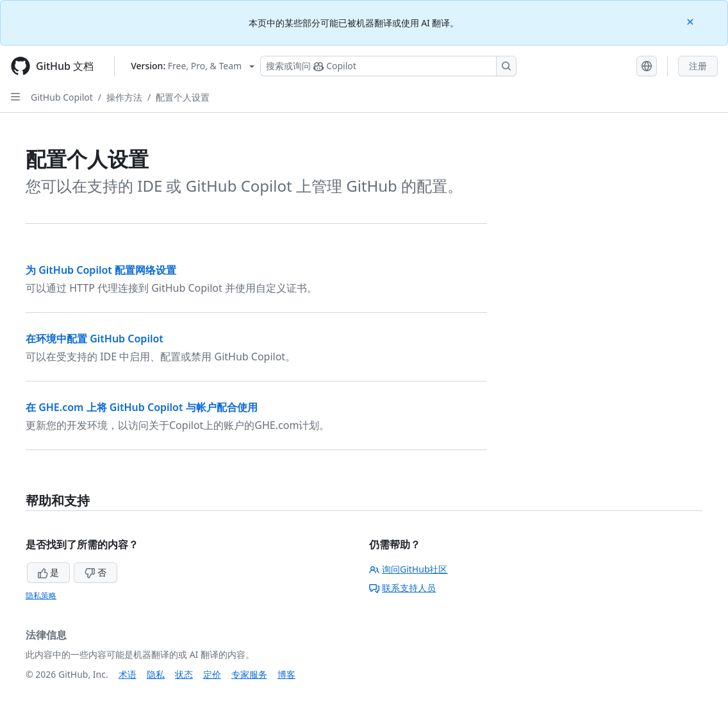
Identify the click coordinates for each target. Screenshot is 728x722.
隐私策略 (41, 595)
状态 (184, 674)
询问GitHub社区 (409, 569)
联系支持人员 (402, 588)
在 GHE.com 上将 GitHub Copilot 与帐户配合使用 (142, 407)
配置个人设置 (183, 97)
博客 (286, 674)
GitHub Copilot (62, 97)
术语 (128, 674)
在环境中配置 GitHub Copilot (95, 339)
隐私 (156, 674)
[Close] (691, 21)
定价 (212, 674)
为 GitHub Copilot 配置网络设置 (101, 270)
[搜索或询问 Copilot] (388, 66)
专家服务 (249, 674)
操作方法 (124, 97)
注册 (698, 66)
